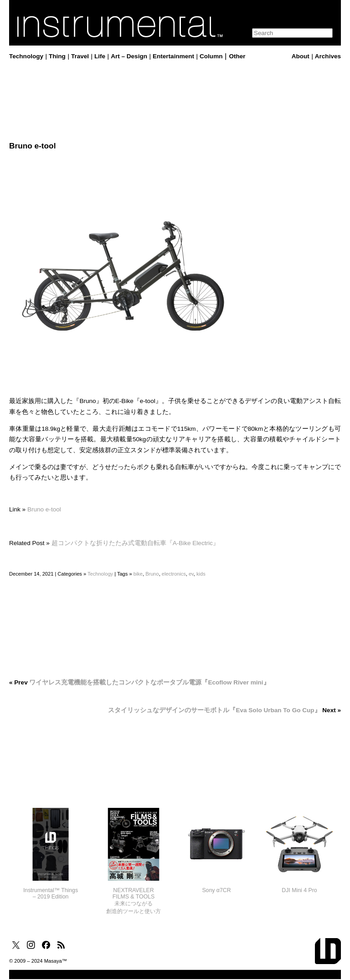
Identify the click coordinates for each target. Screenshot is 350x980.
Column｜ (214, 56)
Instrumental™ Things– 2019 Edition (51, 893)
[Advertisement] (175, 102)
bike (138, 574)
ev (191, 574)
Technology (26, 56)
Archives (328, 56)
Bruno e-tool (44, 509)
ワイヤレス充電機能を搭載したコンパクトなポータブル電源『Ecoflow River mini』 (149, 682)
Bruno (152, 574)
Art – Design (129, 56)
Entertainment (173, 56)
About (301, 56)
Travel (80, 56)
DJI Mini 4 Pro (299, 890)
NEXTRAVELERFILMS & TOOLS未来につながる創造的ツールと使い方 (134, 901)
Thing (57, 56)
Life (100, 56)
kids (201, 574)
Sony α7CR (216, 890)
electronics (174, 574)
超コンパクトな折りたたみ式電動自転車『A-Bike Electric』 (135, 543)
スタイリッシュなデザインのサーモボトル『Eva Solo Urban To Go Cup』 (214, 710)
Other (237, 56)
